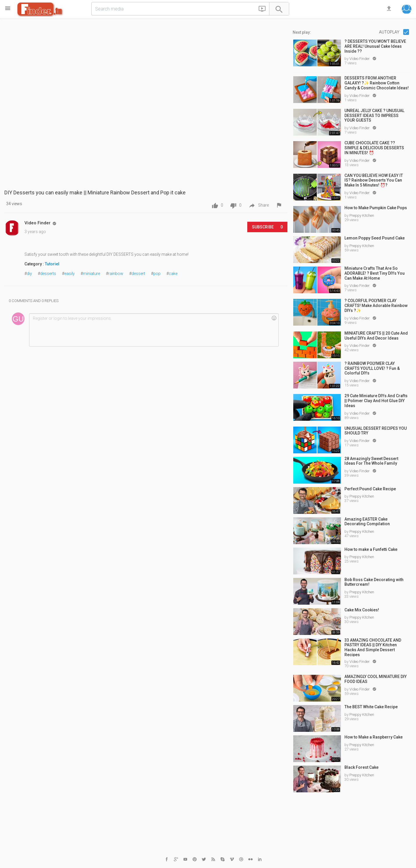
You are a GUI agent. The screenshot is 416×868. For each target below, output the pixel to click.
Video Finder (360, 59)
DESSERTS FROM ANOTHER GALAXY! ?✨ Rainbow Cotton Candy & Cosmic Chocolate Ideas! (377, 83)
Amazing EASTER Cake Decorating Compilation (367, 522)
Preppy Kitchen (362, 215)
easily (70, 274)
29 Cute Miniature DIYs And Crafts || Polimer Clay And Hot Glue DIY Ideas (376, 401)
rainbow (116, 274)
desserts (48, 274)
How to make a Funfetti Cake (371, 549)
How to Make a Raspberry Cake (374, 737)
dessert (138, 274)
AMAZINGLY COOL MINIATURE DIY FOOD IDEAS (376, 679)
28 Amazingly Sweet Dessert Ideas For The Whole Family (371, 461)
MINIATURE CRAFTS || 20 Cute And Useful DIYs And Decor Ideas (376, 336)
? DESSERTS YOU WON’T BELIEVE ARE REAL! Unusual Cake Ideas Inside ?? (375, 46)
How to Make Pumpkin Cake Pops (376, 208)
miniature (91, 274)
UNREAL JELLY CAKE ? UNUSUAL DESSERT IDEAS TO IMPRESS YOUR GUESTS (374, 116)
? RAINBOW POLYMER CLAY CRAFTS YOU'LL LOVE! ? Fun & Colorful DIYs (372, 368)
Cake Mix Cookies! (362, 610)
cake (173, 274)
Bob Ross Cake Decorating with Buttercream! (374, 582)
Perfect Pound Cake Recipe (370, 489)
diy (29, 274)
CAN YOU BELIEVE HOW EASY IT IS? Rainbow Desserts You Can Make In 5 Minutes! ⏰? (374, 180)
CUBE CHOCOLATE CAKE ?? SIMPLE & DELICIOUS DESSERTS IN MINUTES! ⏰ (374, 148)
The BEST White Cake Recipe (371, 707)
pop (157, 274)
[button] (262, 10)
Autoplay (390, 32)
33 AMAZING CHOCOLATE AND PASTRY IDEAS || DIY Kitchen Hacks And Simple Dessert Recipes (373, 647)
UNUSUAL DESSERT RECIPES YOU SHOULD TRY (376, 431)
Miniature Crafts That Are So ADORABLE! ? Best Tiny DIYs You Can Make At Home (375, 273)
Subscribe (267, 227)
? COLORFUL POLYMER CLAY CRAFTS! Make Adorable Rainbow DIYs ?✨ (376, 306)
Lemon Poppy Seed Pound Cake (375, 238)
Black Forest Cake (361, 767)
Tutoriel (52, 264)
